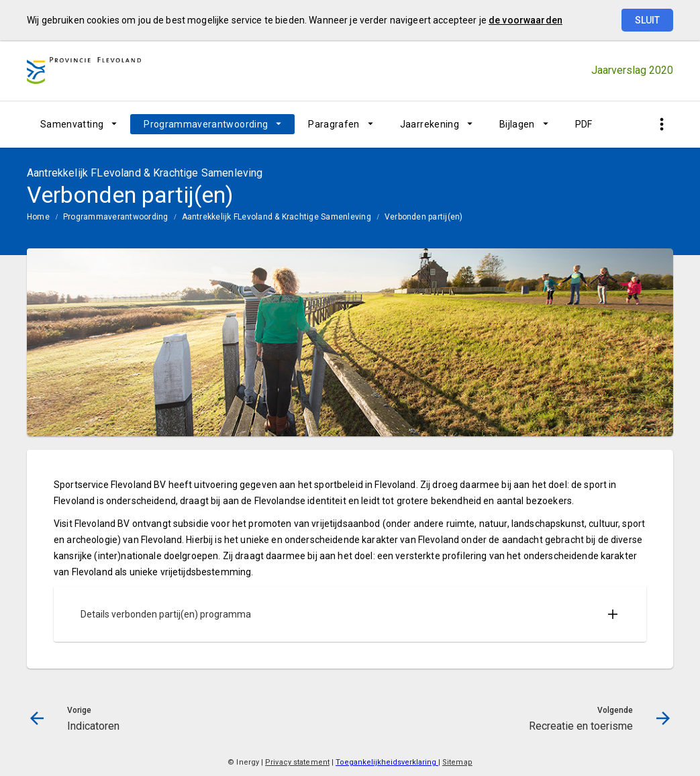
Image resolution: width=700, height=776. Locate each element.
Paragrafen (334, 124)
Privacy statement (297, 762)
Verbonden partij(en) (424, 217)
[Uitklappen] (613, 614)
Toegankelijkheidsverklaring (387, 762)
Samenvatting (72, 124)
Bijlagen (517, 124)
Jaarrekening (430, 124)
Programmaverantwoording (206, 124)
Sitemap (457, 762)
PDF (584, 124)
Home (38, 217)
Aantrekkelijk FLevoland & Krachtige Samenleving (277, 217)
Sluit (647, 20)
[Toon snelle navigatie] (661, 125)
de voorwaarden (526, 20)
